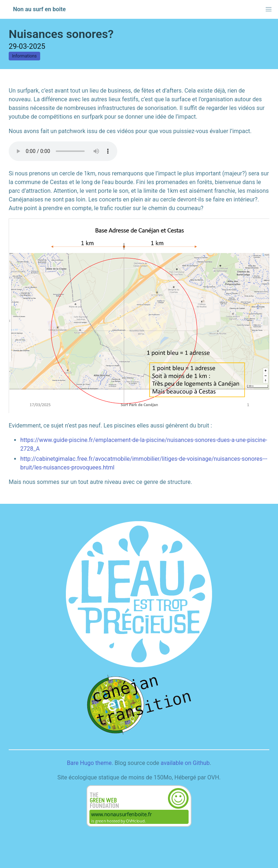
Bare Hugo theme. (90, 763)
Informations (24, 56)
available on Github (185, 763)
